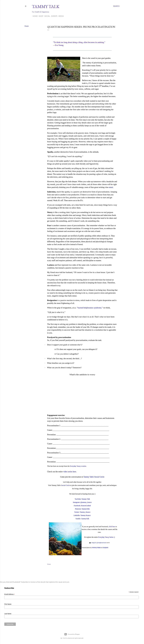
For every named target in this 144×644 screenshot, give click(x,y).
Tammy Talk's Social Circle (94, 477)
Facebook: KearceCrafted (82, 506)
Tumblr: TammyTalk (82, 519)
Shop (40, 16)
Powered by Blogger (72, 634)
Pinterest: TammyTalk (82, 509)
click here (112, 527)
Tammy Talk (46, 7)
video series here (70, 472)
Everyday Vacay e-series (78, 466)
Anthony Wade (96, 548)
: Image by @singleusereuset (99, 543)
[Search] (116, 6)
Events (54, 16)
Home (34, 16)
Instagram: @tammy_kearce (82, 502)
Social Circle (66, 485)
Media (60, 16)
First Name (8, 604)
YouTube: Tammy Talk (82, 499)
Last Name (8, 614)
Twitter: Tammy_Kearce (82, 512)
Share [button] (27, 26)
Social (47, 16)
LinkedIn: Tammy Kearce (82, 515)
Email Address (10, 594)
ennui (111, 187)
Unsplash (105, 548)
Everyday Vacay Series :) (107, 537)
